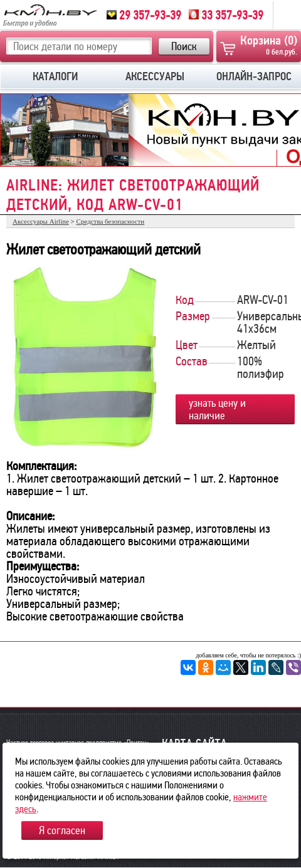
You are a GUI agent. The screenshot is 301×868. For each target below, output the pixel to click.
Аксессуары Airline (41, 221)
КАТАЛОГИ (55, 76)
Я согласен (62, 830)
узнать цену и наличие (217, 409)
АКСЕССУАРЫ (155, 76)
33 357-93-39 (226, 15)
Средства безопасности (111, 221)
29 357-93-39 (144, 15)
